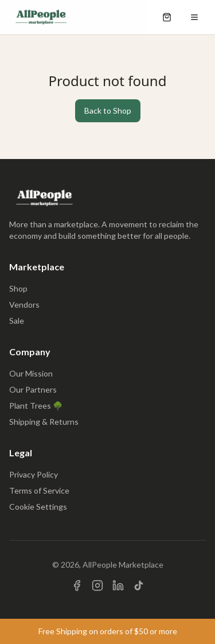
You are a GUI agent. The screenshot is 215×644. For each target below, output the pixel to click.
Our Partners (33, 389)
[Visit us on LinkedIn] (118, 585)
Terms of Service (39, 490)
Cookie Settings (38, 507)
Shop (18, 288)
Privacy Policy (34, 474)
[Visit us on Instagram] (97, 585)
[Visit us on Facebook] (77, 585)
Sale (17, 321)
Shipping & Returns (44, 422)
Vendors (24, 304)
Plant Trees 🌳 (36, 406)
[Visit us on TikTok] (139, 585)
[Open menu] (194, 17)
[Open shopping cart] (167, 17)
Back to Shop (108, 110)
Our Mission (31, 373)
